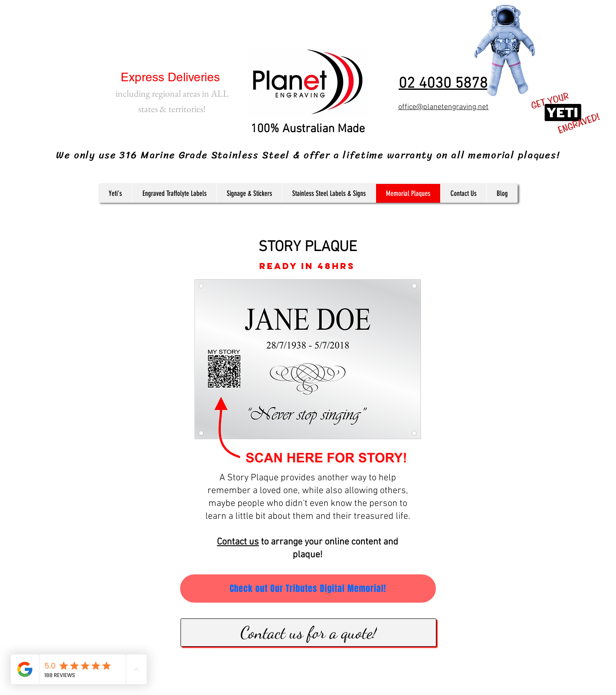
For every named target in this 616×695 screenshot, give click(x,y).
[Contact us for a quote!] (308, 633)
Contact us (238, 542)
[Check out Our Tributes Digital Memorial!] (308, 589)
